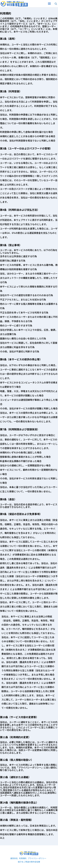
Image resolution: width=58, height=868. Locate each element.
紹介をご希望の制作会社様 (29, 862)
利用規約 (23, 858)
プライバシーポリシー (37, 858)
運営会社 (14, 858)
